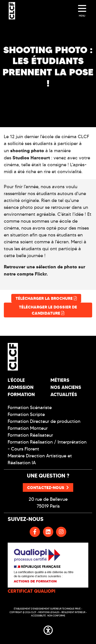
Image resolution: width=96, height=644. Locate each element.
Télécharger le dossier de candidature (48, 310)
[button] (48, 629)
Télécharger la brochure (46, 298)
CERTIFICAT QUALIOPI (31, 591)
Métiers (60, 380)
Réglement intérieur (73, 612)
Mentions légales (49, 612)
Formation (21, 394)
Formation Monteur (28, 428)
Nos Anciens (66, 387)
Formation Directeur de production (44, 421)
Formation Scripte (26, 414)
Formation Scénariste (30, 408)
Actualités (64, 394)
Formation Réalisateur (30, 435)
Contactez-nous (48, 487)
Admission (21, 387)
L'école (16, 380)
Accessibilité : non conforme (48, 616)
